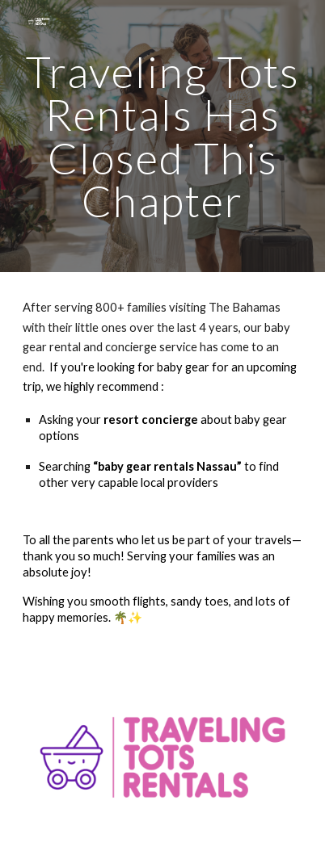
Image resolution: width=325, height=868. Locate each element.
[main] (163, 136)
